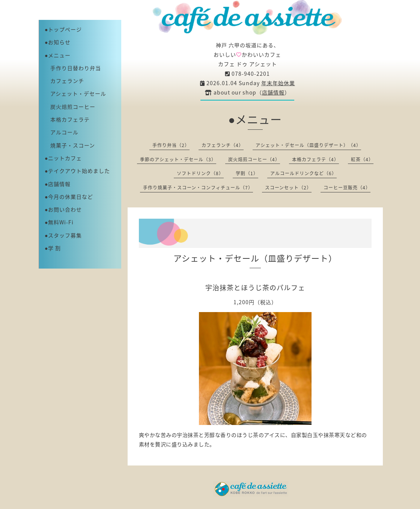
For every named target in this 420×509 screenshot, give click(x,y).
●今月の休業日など (69, 197)
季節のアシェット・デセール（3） (178, 159)
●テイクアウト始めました (77, 171)
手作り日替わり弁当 (73, 68)
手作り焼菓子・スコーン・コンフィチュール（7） (198, 188)
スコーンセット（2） (288, 188)
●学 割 (53, 248)
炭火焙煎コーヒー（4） (254, 159)
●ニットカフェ (63, 158)
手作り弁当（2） (171, 145)
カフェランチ (64, 81)
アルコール (62, 132)
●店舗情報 (58, 184)
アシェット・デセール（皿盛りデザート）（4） (308, 145)
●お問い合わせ (63, 209)
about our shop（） (248, 92)
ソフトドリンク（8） (200, 173)
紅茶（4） (362, 159)
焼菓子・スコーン (70, 145)
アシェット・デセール (75, 93)
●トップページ (63, 29)
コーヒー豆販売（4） (347, 188)
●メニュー (58, 55)
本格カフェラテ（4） (315, 159)
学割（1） (247, 173)
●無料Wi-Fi (59, 222)
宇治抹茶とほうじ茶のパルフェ (255, 288)
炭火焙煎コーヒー (70, 107)
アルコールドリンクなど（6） (303, 173)
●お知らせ (58, 42)
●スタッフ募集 (63, 235)
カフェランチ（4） (223, 145)
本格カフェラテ (67, 119)
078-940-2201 (248, 74)
